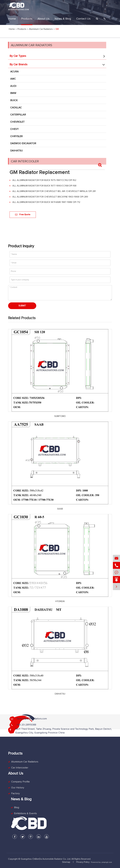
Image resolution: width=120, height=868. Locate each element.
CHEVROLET (17, 122)
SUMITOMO (60, 416)
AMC (13, 79)
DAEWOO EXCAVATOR (23, 143)
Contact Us (83, 19)
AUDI (13, 86)
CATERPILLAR (18, 115)
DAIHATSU (16, 151)
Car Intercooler (25, 161)
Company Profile (20, 782)
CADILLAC (16, 108)
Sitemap (66, 862)
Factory (15, 793)
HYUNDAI (60, 601)
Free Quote (23, 215)
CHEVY (14, 129)
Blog (17, 808)
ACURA (14, 72)
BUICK (14, 100)
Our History (18, 788)
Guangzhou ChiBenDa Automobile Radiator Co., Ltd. (46, 859)
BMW (13, 93)
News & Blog (63, 19)
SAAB (60, 509)
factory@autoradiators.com (32, 719)
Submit (22, 306)
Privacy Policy (83, 862)
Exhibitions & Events (25, 813)
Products (27, 19)
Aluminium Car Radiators (32, 45)
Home (12, 19)
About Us (44, 19)
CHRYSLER (16, 136)
